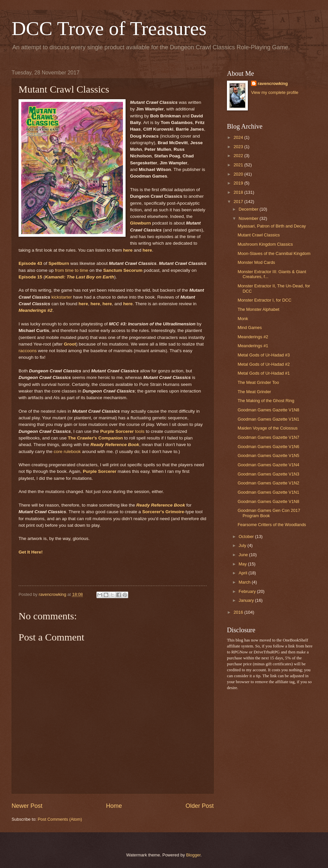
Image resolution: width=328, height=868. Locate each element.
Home (114, 806)
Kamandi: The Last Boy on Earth (80, 277)
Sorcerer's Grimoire (163, 512)
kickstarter (62, 297)
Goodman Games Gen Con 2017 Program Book (269, 513)
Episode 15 (30, 277)
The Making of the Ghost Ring (266, 401)
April (243, 573)
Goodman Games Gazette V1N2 (268, 483)
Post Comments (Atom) (60, 819)
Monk (243, 319)
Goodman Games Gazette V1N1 (268, 419)
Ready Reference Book (115, 445)
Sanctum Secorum (123, 270)
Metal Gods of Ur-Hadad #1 (264, 373)
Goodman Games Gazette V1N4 (268, 465)
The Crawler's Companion (95, 438)
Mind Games (250, 328)
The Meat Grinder (254, 392)
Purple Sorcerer (100, 471)
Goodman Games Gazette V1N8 (268, 410)
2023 (239, 147)
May (243, 564)
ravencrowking (273, 83)
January (247, 600)
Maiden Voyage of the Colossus (268, 428)
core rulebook (67, 452)
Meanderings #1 (253, 346)
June (244, 555)
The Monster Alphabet (258, 309)
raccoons (28, 351)
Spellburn (59, 263)
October (247, 537)
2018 (239, 192)
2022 (239, 156)
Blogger (193, 855)
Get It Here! (31, 552)
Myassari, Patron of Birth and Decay (272, 226)
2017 (239, 202)
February (248, 591)
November (249, 218)
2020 (239, 174)
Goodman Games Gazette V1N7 (268, 437)
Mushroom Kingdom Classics (265, 244)
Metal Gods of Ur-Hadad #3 (264, 355)
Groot (70, 344)
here (128, 250)
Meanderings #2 (35, 310)
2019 (239, 183)
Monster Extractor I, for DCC (264, 300)
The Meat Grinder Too (258, 382)
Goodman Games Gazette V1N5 (268, 455)
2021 (239, 165)
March (245, 582)
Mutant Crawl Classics (259, 235)
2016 (239, 612)
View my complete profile (275, 92)
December (249, 209)
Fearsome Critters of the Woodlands (272, 525)
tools (122, 431)
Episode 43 (30, 263)
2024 (239, 137)
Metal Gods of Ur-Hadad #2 (264, 364)
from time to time (72, 270)
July (243, 545)
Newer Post (27, 806)
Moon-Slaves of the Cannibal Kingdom (274, 253)
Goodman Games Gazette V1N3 (268, 474)
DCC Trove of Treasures (109, 28)
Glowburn (141, 223)
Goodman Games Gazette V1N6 (268, 447)
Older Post (200, 806)
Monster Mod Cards (256, 262)
